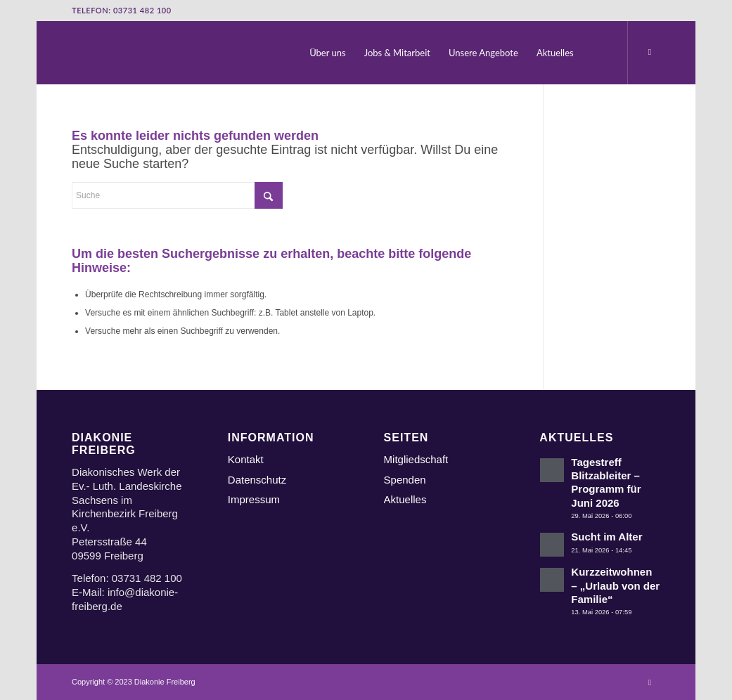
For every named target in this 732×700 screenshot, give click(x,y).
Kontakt (246, 459)
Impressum (254, 499)
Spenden (405, 480)
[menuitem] (329, 53)
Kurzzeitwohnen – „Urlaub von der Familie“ (615, 585)
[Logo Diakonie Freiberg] (73, 53)
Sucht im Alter (606, 537)
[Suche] (597, 53)
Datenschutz (257, 480)
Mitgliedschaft (416, 459)
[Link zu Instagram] (650, 52)
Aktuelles (405, 499)
